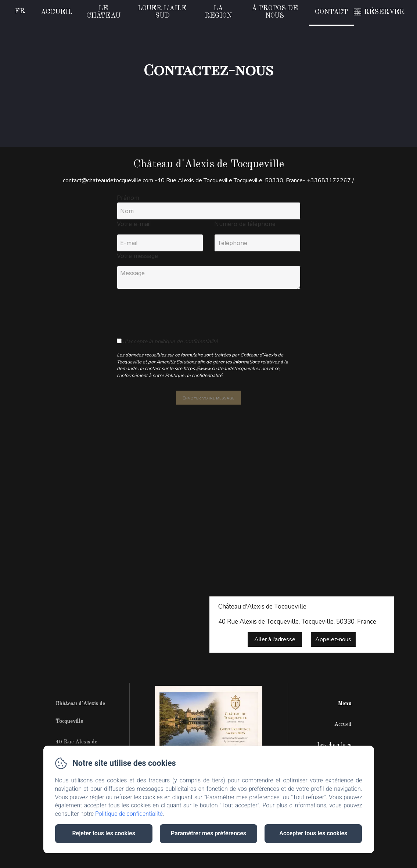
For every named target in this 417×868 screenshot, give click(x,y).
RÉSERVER (384, 12)
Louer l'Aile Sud (162, 12)
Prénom (128, 198)
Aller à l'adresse (275, 639)
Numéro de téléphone (245, 224)
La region (218, 12)
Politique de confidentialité (129, 814)
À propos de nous (275, 12)
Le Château (103, 12)
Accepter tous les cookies (313, 833)
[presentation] (173, 309)
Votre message (137, 256)
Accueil (57, 12)
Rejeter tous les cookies (103, 833)
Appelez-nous (333, 639)
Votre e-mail (134, 224)
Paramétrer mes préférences (208, 833)
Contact (331, 12)
